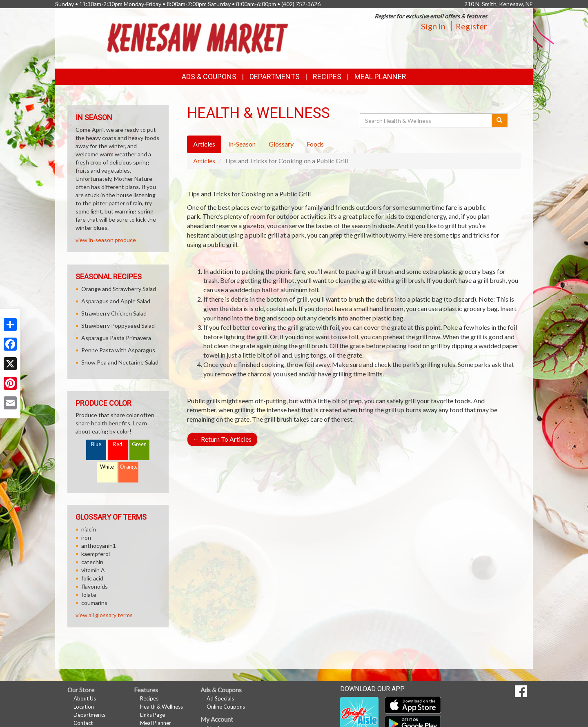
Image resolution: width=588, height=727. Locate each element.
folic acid (92, 578)
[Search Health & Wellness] (426, 120)
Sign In (433, 26)
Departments (89, 715)
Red (118, 444)
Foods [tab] (315, 144)
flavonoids (95, 586)
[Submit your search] (500, 120)
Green (139, 444)
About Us (85, 698)
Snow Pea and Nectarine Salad (120, 362)
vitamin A (93, 570)
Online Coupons (226, 707)
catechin (92, 562)
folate (89, 595)
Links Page (153, 715)
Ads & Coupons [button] (209, 77)
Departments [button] (275, 77)
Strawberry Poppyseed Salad (118, 326)
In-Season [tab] (242, 144)
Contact (83, 723)
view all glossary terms (104, 615)
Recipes (327, 77)
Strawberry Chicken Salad (114, 313)
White (107, 467)
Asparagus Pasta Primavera (116, 338)
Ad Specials (220, 698)
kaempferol (96, 554)
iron (86, 537)
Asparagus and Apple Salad (116, 301)
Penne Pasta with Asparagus (118, 350)
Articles (204, 161)
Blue (96, 444)
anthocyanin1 (99, 546)
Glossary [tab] (281, 144)
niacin (89, 529)
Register (471, 26)
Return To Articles (222, 439)
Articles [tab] (204, 144)
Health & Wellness (161, 707)
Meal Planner (380, 77)
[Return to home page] (198, 37)
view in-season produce (106, 240)
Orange (129, 467)
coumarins (94, 603)
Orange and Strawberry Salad (119, 289)
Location (84, 707)
